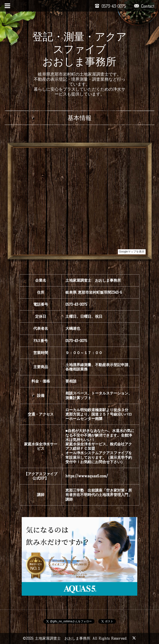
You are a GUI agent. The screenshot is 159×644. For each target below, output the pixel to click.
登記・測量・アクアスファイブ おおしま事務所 (79, 49)
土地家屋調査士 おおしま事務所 (63, 638)
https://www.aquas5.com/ (87, 476)
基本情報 (79, 118)
